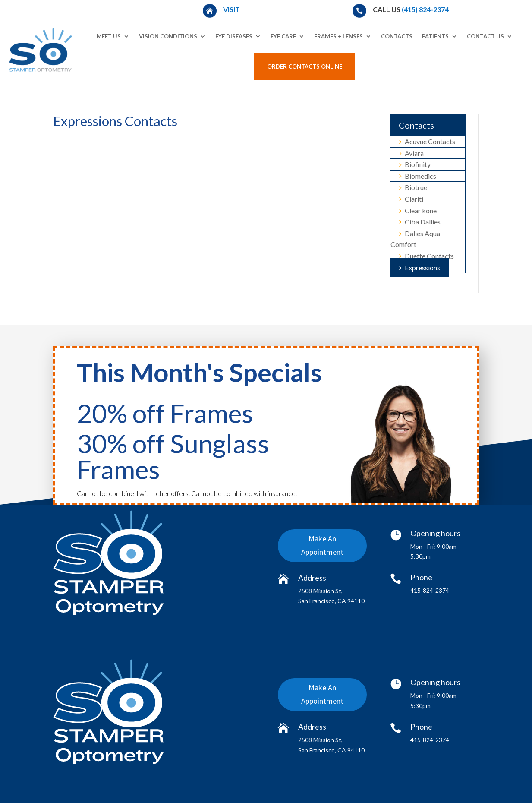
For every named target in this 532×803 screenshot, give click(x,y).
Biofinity (415, 164)
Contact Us (485, 36)
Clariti (411, 199)
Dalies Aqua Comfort (415, 239)
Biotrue (413, 187)
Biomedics (418, 176)
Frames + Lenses (338, 36)
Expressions (420, 267)
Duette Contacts (427, 256)
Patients (435, 36)
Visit (232, 9)
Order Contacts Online (305, 66)
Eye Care (283, 36)
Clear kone (418, 210)
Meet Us (109, 36)
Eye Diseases (234, 36)
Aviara (411, 153)
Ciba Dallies (420, 222)
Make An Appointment (323, 547)
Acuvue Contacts (427, 141)
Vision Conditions (168, 36)
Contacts (397, 36)
